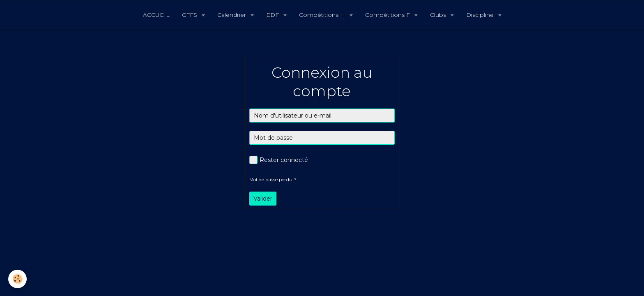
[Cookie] (17, 279)
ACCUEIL (156, 15)
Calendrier (232, 15)
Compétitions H (323, 15)
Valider (263, 199)
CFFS (190, 15)
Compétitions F (388, 15)
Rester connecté (279, 160)
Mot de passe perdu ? (273, 180)
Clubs (439, 15)
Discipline (481, 15)
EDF (273, 15)
